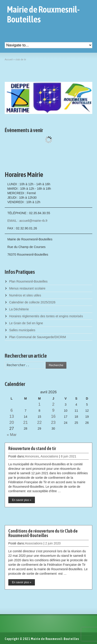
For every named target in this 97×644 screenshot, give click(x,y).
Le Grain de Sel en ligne (26, 323)
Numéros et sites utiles (25, 295)
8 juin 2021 (69, 456)
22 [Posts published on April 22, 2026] (39, 422)
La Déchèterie (19, 309)
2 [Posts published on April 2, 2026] (53, 404)
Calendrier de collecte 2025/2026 (32, 302)
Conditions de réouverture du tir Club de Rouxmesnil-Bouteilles (43, 533)
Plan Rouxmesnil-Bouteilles (28, 281)
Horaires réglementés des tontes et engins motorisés (46, 316)
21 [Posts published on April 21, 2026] (25, 422)
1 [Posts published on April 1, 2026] (39, 404)
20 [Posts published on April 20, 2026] (12, 422)
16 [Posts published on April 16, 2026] (53, 416)
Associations (49, 456)
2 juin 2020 (53, 543)
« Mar (11, 435)
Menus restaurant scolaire (27, 288)
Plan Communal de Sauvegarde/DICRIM (38, 337)
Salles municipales (22, 330)
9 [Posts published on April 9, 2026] (53, 410)
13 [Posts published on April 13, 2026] (12, 416)
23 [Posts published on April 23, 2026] (53, 422)
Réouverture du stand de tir (32, 448)
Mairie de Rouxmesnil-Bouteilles (43, 14)
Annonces (32, 456)
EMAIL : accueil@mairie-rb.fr (28, 221)
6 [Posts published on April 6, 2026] (12, 410)
